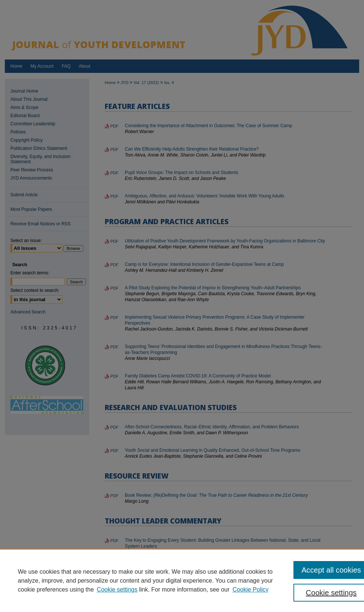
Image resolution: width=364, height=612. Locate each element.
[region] (182, 580)
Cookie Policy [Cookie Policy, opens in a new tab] (251, 590)
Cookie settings (117, 590)
